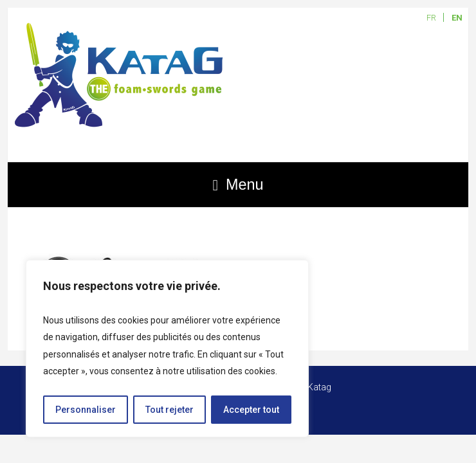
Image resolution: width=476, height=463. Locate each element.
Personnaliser (86, 410)
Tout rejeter (169, 410)
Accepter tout (251, 410)
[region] (167, 349)
